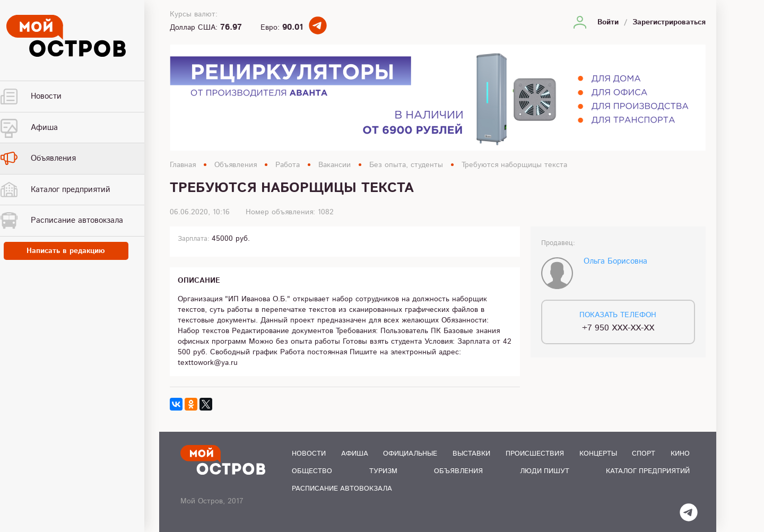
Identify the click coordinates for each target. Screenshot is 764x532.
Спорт (644, 454)
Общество (312, 471)
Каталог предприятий (648, 471)
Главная (183, 165)
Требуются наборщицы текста (514, 165)
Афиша (355, 454)
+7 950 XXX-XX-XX (618, 328)
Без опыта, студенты (406, 165)
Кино (680, 454)
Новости (309, 454)
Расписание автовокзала (342, 489)
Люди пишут (545, 471)
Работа (288, 165)
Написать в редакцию (80, 251)
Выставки (471, 454)
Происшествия (535, 454)
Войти (608, 22)
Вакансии (335, 165)
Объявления (236, 165)
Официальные (410, 454)
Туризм (383, 471)
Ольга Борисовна (615, 261)
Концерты (598, 454)
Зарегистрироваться (669, 22)
